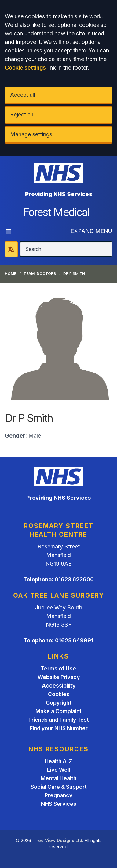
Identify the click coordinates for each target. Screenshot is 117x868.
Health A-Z (59, 761)
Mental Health (59, 778)
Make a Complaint (59, 711)
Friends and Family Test (59, 720)
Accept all (23, 95)
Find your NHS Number (59, 728)
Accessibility (59, 686)
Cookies (59, 694)
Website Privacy (59, 677)
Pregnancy (59, 795)
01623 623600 (74, 579)
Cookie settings (25, 68)
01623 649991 (74, 640)
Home (11, 274)
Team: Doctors (40, 274)
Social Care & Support (59, 787)
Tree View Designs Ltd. (59, 840)
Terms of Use (59, 668)
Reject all (22, 114)
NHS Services (59, 804)
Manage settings (31, 134)
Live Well (59, 770)
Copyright (59, 703)
